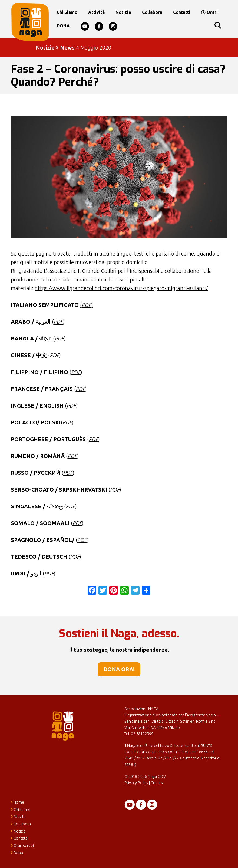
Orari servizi (22, 846)
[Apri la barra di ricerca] (218, 26)
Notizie (123, 12)
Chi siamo (67, 12)
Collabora (152, 12)
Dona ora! (119, 669)
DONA (63, 26)
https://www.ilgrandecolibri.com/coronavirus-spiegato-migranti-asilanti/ (121, 288)
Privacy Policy (136, 783)
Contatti (182, 12)
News (67, 48)
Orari (209, 12)
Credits (157, 783)
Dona (17, 853)
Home (17, 802)
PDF (80, 389)
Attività (96, 12)
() (86, 305)
